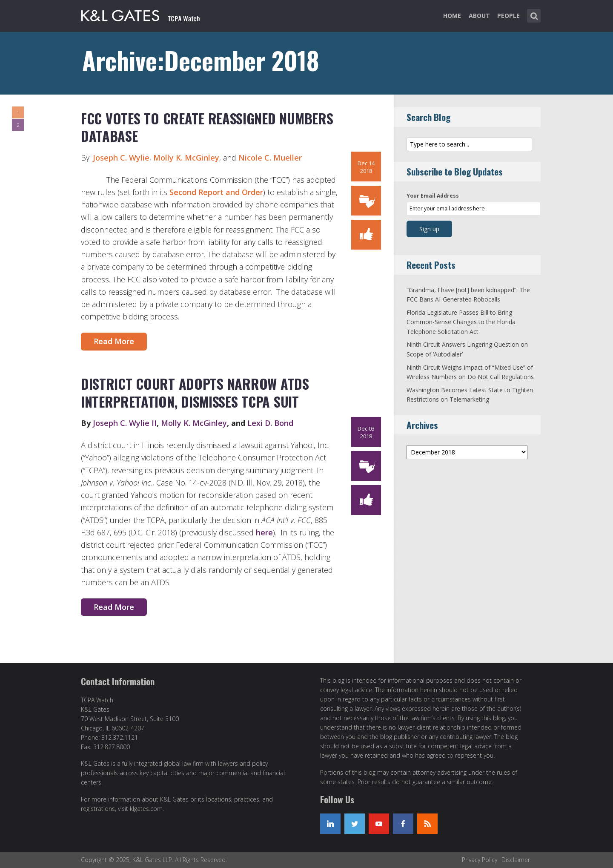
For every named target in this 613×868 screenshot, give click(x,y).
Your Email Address (433, 196)
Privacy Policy (480, 860)
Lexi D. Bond (270, 423)
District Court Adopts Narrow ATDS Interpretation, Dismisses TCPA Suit (195, 392)
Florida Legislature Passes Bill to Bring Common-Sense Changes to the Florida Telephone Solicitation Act (461, 322)
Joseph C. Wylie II (125, 423)
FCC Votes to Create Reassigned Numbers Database (207, 127)
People (508, 16)
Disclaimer (516, 860)
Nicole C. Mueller (270, 158)
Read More (114, 341)
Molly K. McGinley (186, 158)
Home (452, 16)
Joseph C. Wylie (121, 158)
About (479, 16)
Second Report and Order (216, 192)
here (264, 532)
